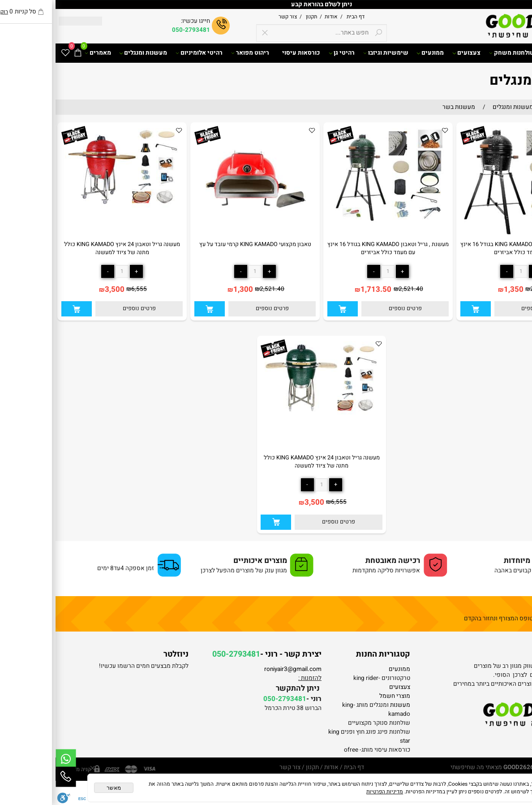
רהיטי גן (286, 53)
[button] (420, 309)
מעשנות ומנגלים (88, 53)
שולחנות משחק (457, 53)
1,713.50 (320, 289)
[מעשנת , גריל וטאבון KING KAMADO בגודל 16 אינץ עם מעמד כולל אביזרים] (466, 237)
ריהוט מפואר (195, 53)
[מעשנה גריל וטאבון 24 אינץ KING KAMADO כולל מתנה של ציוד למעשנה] (66, 212)
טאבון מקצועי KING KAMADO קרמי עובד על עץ (200, 244)
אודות (274, 17)
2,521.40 (355, 289)
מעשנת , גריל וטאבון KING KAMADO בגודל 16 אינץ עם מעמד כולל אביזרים (465, 248)
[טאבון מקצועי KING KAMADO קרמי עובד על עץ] (199, 237)
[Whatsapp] (10, 759)
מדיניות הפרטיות (329, 792)
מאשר (58, 788)
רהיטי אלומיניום (144, 53)
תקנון (255, 17)
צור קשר (232, 17)
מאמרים (42, 53)
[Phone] (10, 777)
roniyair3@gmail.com (237, 669)
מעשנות (345, 705)
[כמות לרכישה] (465, 271)
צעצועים (411, 53)
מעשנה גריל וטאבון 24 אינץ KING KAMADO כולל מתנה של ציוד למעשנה (66, 248)
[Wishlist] (10, 53)
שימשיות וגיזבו (330, 53)
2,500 (483, 289)
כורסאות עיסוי (246, 53)
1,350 (458, 289)
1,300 (188, 289)
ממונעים (375, 53)
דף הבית (299, 17)
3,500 (59, 289)
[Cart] (22, 53)
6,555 (84, 289)
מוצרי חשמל (339, 696)
